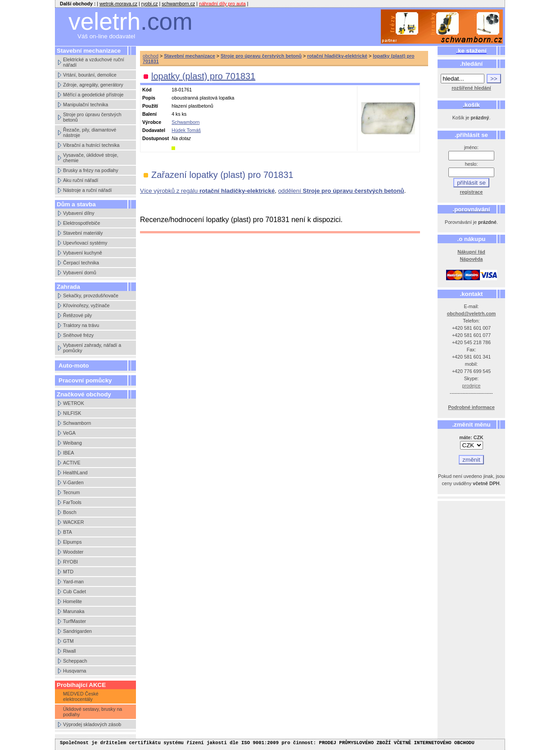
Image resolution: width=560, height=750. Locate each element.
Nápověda (472, 259)
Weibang (72, 443)
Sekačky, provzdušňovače (91, 295)
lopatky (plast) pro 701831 (203, 76)
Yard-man (73, 582)
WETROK (74, 403)
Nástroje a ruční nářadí (87, 190)
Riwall (69, 651)
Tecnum (71, 492)
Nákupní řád (471, 252)
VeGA (69, 433)
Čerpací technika (81, 263)
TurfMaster (75, 621)
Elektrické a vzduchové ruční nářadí (94, 62)
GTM (68, 641)
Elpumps (72, 542)
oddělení (341, 191)
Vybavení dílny (79, 213)
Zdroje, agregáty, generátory (93, 85)
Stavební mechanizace (190, 56)
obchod (151, 56)
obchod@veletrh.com (472, 314)
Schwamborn (77, 423)
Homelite (72, 601)
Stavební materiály (83, 233)
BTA (68, 532)
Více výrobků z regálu (207, 191)
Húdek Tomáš (186, 130)
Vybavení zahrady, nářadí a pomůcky (92, 348)
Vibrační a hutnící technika (91, 145)
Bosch (70, 512)
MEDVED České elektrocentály (81, 696)
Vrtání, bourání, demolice (90, 75)
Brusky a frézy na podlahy (91, 170)
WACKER (73, 522)
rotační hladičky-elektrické (337, 56)
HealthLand (75, 473)
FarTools (72, 502)
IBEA (68, 453)
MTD (68, 572)
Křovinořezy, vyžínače (86, 305)
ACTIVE (72, 463)
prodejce (472, 386)
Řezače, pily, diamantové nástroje (90, 132)
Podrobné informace (471, 407)
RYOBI (70, 562)
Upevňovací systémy (85, 243)
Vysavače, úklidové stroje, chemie (91, 158)
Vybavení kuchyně (83, 253)
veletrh (131, 21)
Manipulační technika (86, 105)
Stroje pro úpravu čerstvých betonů (92, 117)
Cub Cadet (75, 591)
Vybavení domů (80, 273)
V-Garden (73, 482)
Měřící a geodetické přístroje (93, 95)
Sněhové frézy (78, 335)
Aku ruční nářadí (81, 180)
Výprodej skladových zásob (92, 724)
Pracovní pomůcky (85, 380)
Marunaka (74, 611)
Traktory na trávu (81, 325)
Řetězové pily (77, 315)
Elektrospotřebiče (81, 223)
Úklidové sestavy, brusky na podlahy (93, 712)
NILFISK (72, 413)
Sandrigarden (77, 631)
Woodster (73, 552)
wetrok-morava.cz (118, 4)
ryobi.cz (150, 4)
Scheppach (75, 661)
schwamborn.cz (178, 4)
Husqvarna (75, 671)
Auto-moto (74, 366)
